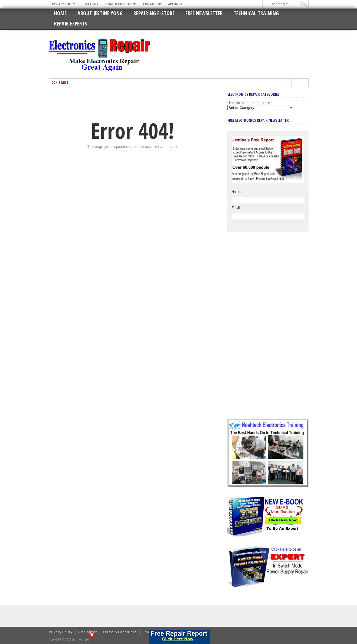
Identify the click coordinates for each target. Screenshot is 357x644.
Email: (236, 208)
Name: (236, 192)
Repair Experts (71, 23)
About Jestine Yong (100, 13)
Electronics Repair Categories (250, 103)
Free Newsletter (204, 13)
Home (60, 13)
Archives (175, 4)
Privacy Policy (63, 4)
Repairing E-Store (154, 13)
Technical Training (256, 13)
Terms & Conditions (121, 4)
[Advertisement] (268, 329)
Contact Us (152, 4)
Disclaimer (90, 4)
